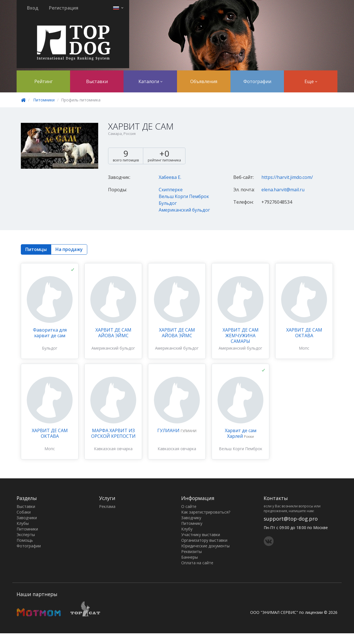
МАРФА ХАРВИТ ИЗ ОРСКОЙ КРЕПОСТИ (113, 433)
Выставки (97, 81)
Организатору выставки (204, 540)
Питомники (44, 100)
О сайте (189, 506)
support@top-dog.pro (291, 519)
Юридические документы (205, 546)
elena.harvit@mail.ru (283, 190)
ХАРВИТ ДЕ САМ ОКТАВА (304, 333)
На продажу (69, 249)
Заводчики (27, 518)
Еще (311, 81)
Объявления (204, 81)
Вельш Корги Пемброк (184, 196)
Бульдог (168, 203)
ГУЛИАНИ (169, 430)
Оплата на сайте (197, 563)
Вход (33, 8)
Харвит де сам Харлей (241, 433)
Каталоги (150, 81)
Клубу (187, 529)
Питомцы (36, 249)
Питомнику (192, 523)
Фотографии (257, 81)
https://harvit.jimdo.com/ (287, 177)
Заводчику (191, 518)
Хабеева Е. (170, 177)
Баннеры (190, 557)
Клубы (23, 523)
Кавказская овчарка (113, 449)
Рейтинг (43, 81)
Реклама (107, 506)
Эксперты (26, 535)
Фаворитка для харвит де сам (50, 333)
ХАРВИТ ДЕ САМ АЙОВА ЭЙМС (113, 333)
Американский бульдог (184, 210)
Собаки (24, 512)
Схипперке (171, 190)
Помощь (25, 540)
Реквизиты (191, 551)
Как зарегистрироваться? (206, 512)
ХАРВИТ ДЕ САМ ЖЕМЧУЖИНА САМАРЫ (241, 336)
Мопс (304, 348)
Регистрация (64, 8)
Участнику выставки (201, 535)
